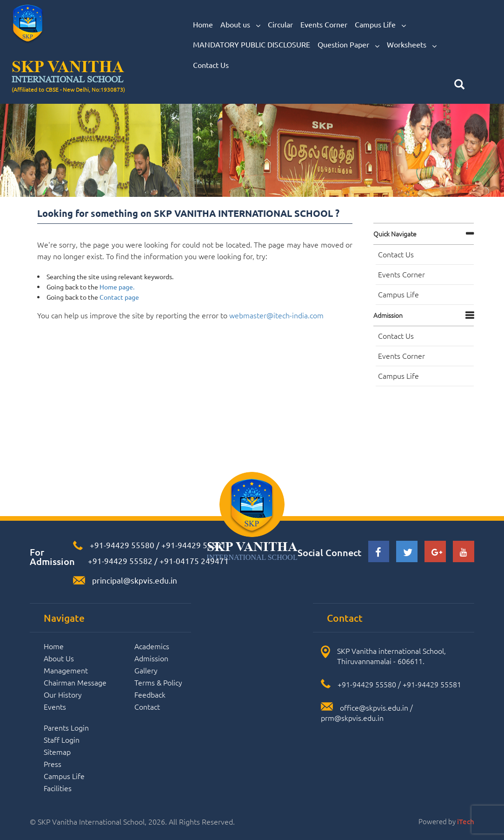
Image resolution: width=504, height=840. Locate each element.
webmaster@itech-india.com (276, 315)
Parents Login (66, 727)
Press (53, 764)
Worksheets (412, 45)
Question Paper (348, 45)
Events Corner (324, 24)
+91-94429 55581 (194, 545)
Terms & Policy (158, 682)
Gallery (146, 670)
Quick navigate (395, 234)
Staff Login (62, 739)
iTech (466, 821)
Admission (388, 315)
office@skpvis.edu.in (374, 707)
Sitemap (57, 752)
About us (240, 25)
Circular (280, 24)
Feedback (150, 694)
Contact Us (211, 65)
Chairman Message (75, 682)
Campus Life (380, 25)
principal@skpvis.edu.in (135, 580)
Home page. (117, 287)
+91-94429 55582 (119, 561)
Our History (63, 694)
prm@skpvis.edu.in (352, 718)
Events (55, 706)
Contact (147, 706)
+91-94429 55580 (122, 545)
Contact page (119, 297)
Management (66, 670)
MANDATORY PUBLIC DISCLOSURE (252, 44)
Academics (152, 646)
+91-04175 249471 (194, 561)
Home (203, 24)
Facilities (58, 788)
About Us (59, 658)
